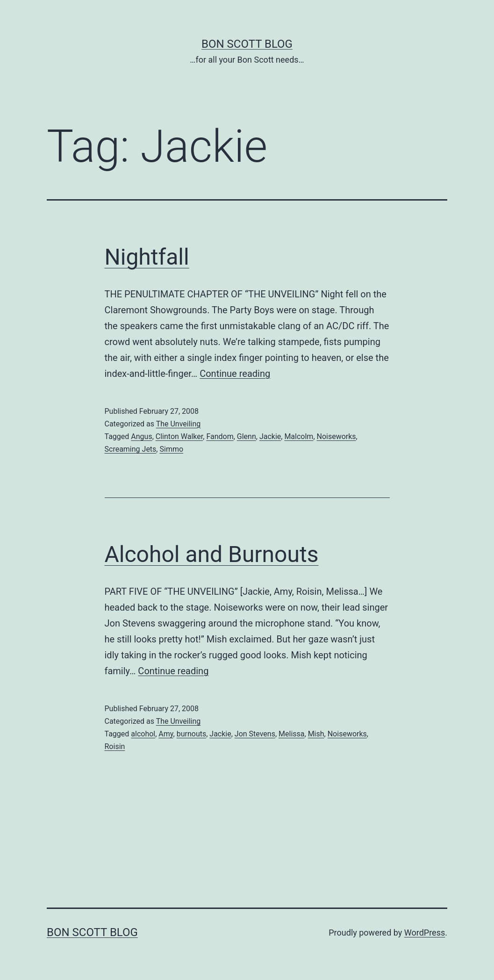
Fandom (220, 436)
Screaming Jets (131, 449)
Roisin (115, 746)
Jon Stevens (255, 734)
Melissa (291, 734)
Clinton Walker (179, 436)
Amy (166, 734)
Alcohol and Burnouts (212, 554)
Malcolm (299, 436)
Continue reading (235, 374)
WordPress (425, 933)
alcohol (143, 734)
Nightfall (147, 257)
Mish (316, 734)
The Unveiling (179, 424)
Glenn (247, 436)
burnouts (192, 734)
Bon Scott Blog (247, 44)
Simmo (171, 449)
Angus (141, 436)
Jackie (270, 436)
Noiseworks (336, 436)
